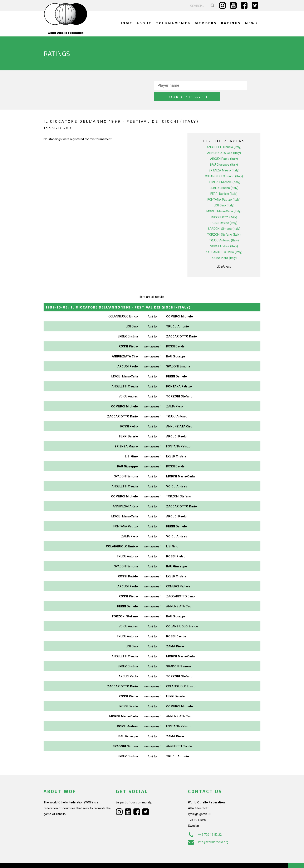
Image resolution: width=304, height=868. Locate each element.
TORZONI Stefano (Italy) (224, 224)
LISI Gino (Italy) (224, 194)
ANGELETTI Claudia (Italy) (224, 136)
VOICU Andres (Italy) (224, 235)
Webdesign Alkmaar (62, 861)
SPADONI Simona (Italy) (224, 218)
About (144, 23)
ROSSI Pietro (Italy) (224, 206)
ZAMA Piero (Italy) (224, 247)
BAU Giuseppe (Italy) (224, 154)
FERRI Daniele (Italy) (224, 183)
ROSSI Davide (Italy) (224, 212)
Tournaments (173, 23)
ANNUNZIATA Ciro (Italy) (224, 142)
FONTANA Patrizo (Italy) (224, 189)
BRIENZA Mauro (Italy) (224, 159)
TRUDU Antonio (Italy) (224, 229)
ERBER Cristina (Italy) (224, 177)
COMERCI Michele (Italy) (224, 171)
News (252, 23)
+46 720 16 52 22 (205, 824)
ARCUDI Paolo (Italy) (224, 148)
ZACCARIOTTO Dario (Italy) (224, 241)
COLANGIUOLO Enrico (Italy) (224, 165)
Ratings (231, 23)
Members (206, 23)
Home (126, 23)
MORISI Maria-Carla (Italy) (224, 200)
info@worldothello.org (208, 831)
